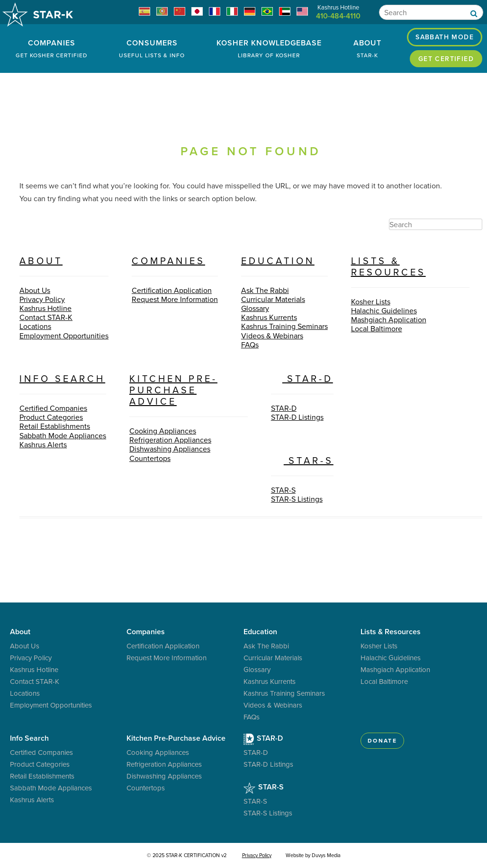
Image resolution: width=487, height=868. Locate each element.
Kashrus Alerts (43, 444)
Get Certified (446, 59)
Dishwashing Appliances (170, 449)
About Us (35, 290)
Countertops (150, 458)
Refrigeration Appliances (170, 440)
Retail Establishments (55, 426)
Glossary (255, 308)
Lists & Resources (388, 266)
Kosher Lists (371, 301)
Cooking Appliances (163, 431)
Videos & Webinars (272, 336)
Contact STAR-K (46, 317)
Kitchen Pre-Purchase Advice (173, 390)
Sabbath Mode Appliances (63, 435)
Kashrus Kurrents (269, 317)
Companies (52, 48)
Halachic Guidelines (384, 310)
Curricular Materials (273, 299)
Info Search (62, 378)
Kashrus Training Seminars (284, 326)
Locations (35, 326)
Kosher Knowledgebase (269, 48)
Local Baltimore (377, 328)
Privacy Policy (42, 299)
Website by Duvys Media (313, 855)
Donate (382, 740)
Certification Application (172, 290)
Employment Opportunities (64, 336)
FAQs (250, 345)
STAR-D (302, 378)
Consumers (152, 48)
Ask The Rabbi (265, 290)
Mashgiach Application (389, 319)
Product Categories (51, 417)
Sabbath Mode (445, 37)
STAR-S (302, 460)
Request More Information (175, 299)
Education (278, 261)
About (367, 48)
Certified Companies (53, 408)
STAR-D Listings (297, 417)
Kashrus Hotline (45, 308)
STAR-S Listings (297, 499)
